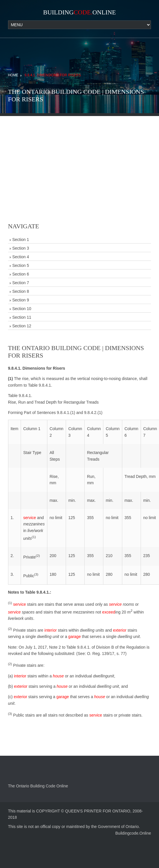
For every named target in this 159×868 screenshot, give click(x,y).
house (58, 676)
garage (75, 637)
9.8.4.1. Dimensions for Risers (53, 75)
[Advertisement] (80, 156)
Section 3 (21, 248)
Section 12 (22, 326)
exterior (120, 630)
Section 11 (22, 317)
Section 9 (21, 300)
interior (51, 630)
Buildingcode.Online (133, 833)
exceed (109, 612)
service (30, 518)
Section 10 (22, 309)
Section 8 (21, 291)
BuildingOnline (80, 12)
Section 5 (21, 265)
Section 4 (21, 257)
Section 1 (21, 240)
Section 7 (21, 283)
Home (13, 75)
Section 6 (21, 274)
